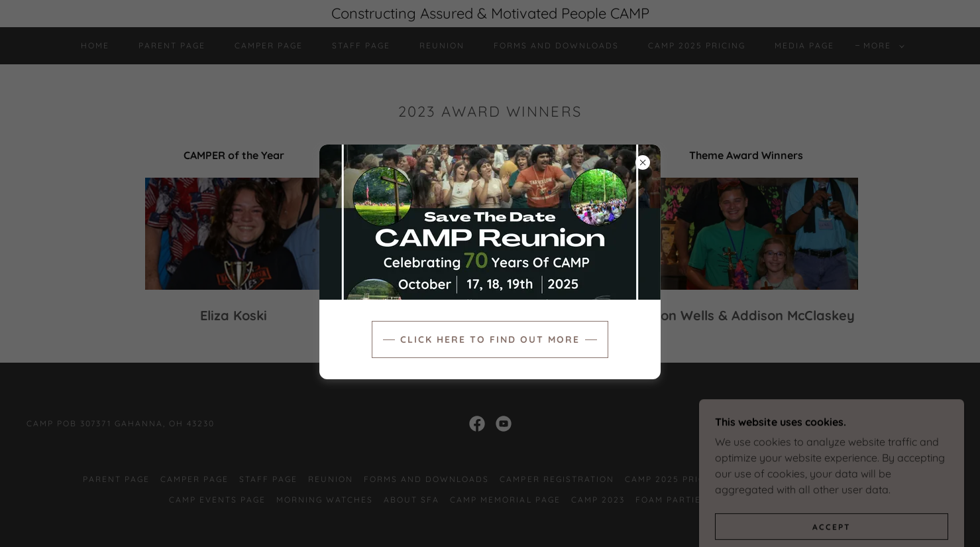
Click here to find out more (490, 339)
